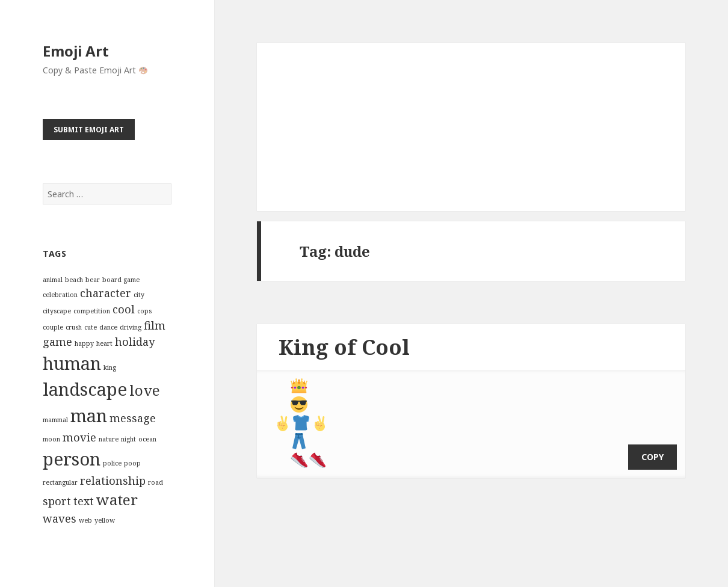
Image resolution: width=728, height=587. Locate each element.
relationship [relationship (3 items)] (113, 481)
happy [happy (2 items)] (84, 343)
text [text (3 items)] (84, 501)
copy (652, 448)
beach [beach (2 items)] (74, 280)
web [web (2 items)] (85, 520)
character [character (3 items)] (106, 293)
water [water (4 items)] (117, 499)
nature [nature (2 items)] (109, 439)
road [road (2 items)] (156, 482)
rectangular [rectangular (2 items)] (60, 482)
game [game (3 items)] (57, 342)
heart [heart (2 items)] (104, 343)
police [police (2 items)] (112, 463)
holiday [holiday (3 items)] (135, 342)
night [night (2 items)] (128, 439)
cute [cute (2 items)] (91, 327)
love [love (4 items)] (145, 390)
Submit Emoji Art (89, 130)
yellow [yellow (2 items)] (105, 520)
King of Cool (344, 347)
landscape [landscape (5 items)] (85, 389)
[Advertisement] (471, 127)
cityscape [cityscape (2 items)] (57, 311)
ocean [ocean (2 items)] (147, 439)
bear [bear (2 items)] (93, 280)
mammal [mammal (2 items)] (55, 420)
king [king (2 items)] (110, 367)
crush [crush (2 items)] (74, 327)
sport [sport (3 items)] (57, 501)
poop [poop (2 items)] (132, 463)
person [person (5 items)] (72, 459)
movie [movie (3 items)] (79, 437)
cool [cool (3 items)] (124, 309)
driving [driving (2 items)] (131, 327)
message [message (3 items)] (133, 418)
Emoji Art (76, 51)
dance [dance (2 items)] (108, 327)
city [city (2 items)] (139, 295)
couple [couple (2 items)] (53, 327)
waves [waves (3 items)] (60, 518)
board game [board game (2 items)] (121, 280)
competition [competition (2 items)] (92, 311)
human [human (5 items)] (72, 363)
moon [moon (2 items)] (51, 439)
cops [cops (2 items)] (144, 311)
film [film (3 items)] (155, 325)
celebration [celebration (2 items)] (60, 295)
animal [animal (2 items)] (53, 280)
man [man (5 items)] (89, 416)
